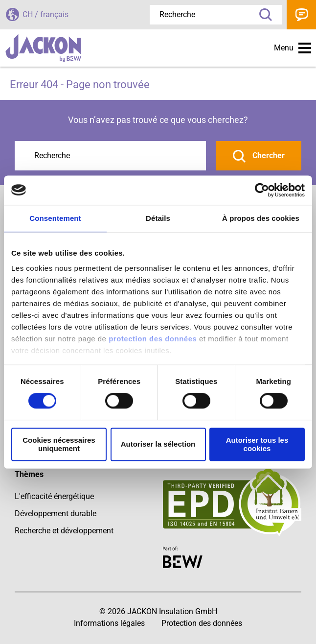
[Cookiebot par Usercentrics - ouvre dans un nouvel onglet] (262, 190)
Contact (301, 15)
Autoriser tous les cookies (257, 444)
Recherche (262, 15)
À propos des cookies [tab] (261, 218)
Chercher (268, 155)
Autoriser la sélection (158, 444)
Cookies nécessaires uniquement (59, 444)
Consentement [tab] (55, 218)
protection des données (153, 339)
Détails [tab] (158, 218)
